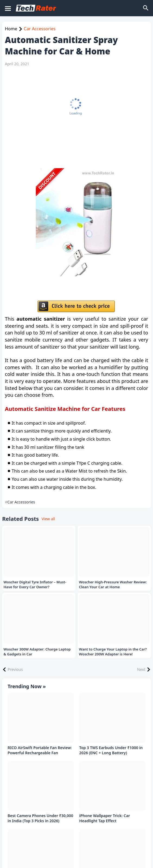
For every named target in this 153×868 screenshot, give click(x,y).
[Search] (146, 8)
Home (11, 29)
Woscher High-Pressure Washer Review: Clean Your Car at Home (113, 585)
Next (141, 669)
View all (48, 519)
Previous (15, 669)
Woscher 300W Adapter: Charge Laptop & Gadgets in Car (37, 652)
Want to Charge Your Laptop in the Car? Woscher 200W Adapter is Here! (113, 652)
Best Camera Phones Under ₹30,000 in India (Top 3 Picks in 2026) (40, 818)
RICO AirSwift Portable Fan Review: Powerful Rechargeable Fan (40, 750)
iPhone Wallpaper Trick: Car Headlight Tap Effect (105, 818)
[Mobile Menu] (8, 8)
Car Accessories (40, 29)
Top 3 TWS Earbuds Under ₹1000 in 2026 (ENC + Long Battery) (111, 750)
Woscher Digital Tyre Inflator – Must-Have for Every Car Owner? (35, 585)
